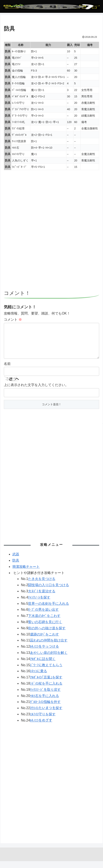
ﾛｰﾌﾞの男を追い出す (43, 616)
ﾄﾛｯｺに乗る (39, 678)
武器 (16, 561)
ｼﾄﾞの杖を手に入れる (46, 690)
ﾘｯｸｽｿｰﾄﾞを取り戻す (45, 696)
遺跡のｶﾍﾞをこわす (44, 641)
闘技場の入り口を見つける (49, 592)
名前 (7, 371)
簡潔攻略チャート (26, 573)
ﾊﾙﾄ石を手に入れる (44, 703)
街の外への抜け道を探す (47, 635)
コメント (13, 320)
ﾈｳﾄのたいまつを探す (46, 715)
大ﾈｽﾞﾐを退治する (42, 598)
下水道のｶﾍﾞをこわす (44, 623)
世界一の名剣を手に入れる (49, 610)
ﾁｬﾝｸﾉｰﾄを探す (39, 604)
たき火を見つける (42, 586)
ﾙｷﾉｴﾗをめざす (41, 727)
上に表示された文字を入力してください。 (36, 392)
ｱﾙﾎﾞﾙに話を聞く (43, 666)
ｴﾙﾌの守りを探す (43, 721)
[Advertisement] (51, 232)
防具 (16, 567)
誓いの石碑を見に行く (45, 629)
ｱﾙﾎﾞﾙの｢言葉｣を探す (46, 684)
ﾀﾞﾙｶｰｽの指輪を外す (45, 709)
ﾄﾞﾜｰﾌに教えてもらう (46, 672)
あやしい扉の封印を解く (49, 659)
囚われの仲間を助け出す (49, 647)
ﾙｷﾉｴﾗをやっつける (44, 653)
